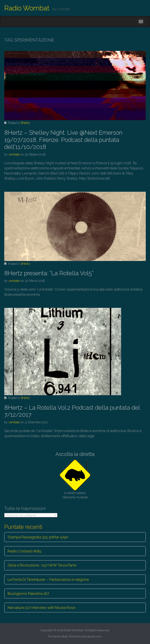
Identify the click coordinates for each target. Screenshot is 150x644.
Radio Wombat (27, 8)
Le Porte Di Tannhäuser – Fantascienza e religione (48, 579)
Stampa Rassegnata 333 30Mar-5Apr (38, 537)
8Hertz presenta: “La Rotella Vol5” (49, 273)
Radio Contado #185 (25, 551)
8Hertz (25, 123)
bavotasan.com (92, 636)
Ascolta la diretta (75, 454)
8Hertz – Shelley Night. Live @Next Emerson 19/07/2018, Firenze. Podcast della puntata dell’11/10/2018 (63, 140)
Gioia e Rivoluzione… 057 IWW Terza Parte (42, 565)
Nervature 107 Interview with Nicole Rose (41, 608)
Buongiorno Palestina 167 (28, 594)
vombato (14, 154)
